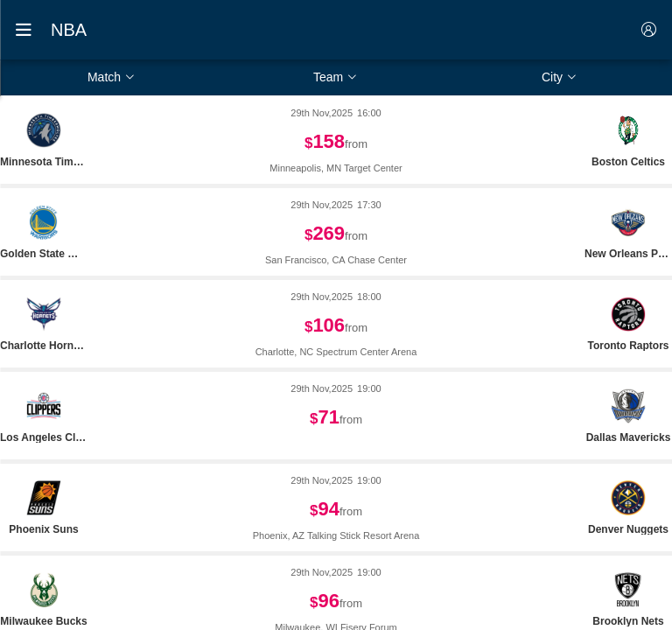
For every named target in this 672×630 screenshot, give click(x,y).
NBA (69, 30)
